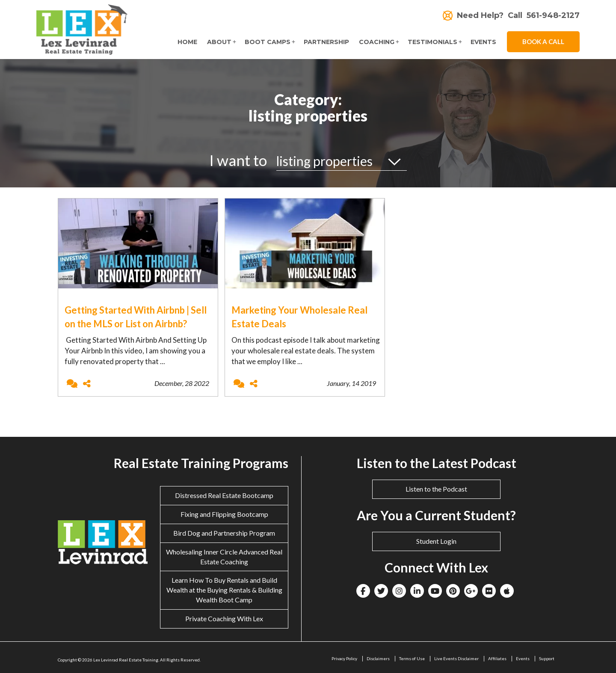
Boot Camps (268, 42)
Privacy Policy (344, 658)
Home (187, 42)
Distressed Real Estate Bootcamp (224, 495)
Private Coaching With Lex (224, 618)
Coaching (377, 42)
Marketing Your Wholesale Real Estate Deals (299, 317)
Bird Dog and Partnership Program (224, 533)
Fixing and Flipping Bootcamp (224, 514)
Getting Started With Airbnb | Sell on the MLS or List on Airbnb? (136, 317)
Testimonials (432, 42)
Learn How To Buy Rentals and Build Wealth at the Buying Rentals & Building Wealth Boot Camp (224, 590)
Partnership (326, 42)
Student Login (436, 541)
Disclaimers (378, 658)
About (219, 42)
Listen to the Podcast (436, 489)
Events (483, 42)
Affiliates (497, 658)
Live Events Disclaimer (456, 658)
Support (547, 658)
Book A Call (543, 42)
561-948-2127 (553, 16)
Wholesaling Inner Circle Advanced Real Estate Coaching (224, 557)
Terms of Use (412, 658)
